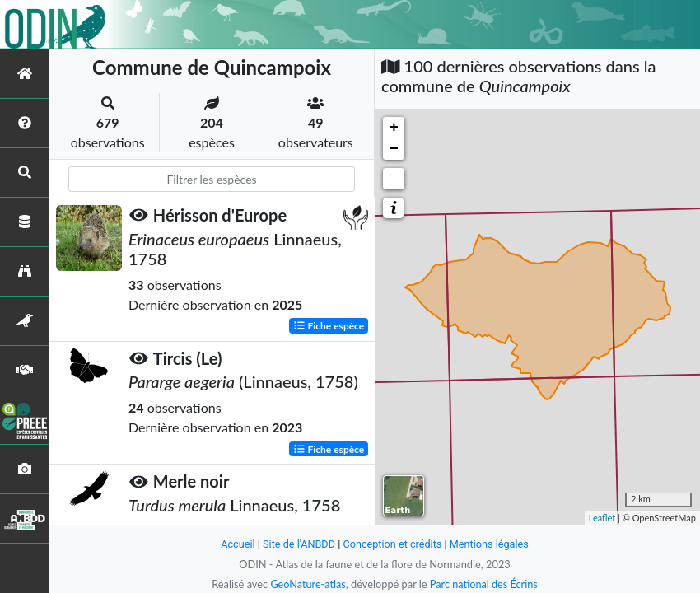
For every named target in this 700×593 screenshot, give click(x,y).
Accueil (236, 544)
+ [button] (394, 128)
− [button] (394, 149)
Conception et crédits (392, 544)
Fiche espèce (329, 325)
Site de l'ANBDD (299, 544)
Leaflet (602, 518)
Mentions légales (490, 544)
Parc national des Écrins (484, 584)
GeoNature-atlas (307, 584)
